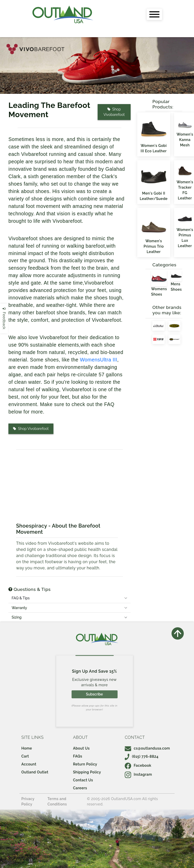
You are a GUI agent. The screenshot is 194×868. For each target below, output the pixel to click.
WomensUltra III (99, 360)
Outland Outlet (35, 772)
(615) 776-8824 (142, 756)
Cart (25, 756)
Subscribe (94, 694)
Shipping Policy (87, 772)
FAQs (78, 756)
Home (27, 748)
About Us (81, 748)
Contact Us (83, 780)
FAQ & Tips (21, 598)
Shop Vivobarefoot (114, 112)
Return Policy (85, 764)
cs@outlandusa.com (147, 748)
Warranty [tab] (19, 608)
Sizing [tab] (16, 617)
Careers (80, 788)
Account (29, 764)
